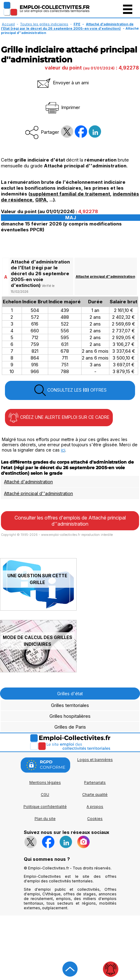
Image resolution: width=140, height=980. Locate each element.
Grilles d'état (70, 694)
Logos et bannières (95, 760)
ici (63, 450)
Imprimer (62, 107)
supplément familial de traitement (70, 194)
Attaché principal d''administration (105, 276)
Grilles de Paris (70, 727)
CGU (45, 795)
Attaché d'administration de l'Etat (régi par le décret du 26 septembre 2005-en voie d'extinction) (67, 26)
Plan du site (45, 819)
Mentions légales (45, 782)
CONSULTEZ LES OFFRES (70, 390)
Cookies (95, 819)
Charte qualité (95, 795)
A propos (95, 807)
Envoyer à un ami (62, 83)
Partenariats (95, 782)
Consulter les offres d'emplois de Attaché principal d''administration (70, 521)
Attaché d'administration (28, 482)
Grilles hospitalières (70, 716)
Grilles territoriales (70, 705)
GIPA (41, 200)
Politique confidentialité (45, 807)
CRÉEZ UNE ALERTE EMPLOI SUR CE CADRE (59, 418)
